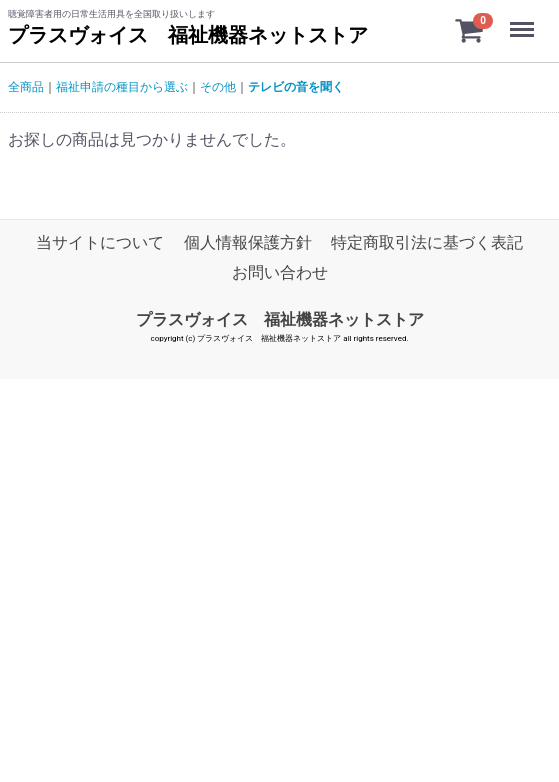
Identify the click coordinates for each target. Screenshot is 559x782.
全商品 (26, 87)
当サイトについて (100, 242)
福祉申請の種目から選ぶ (122, 87)
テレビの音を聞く (296, 87)
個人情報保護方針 (248, 242)
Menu (524, 20)
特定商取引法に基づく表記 (427, 242)
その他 (218, 87)
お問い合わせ (280, 273)
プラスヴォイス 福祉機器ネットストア (188, 35)
